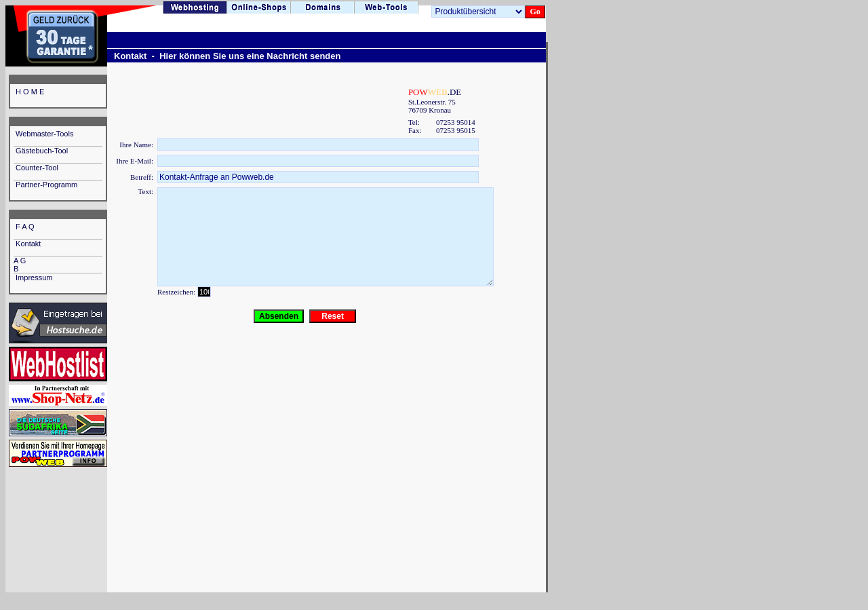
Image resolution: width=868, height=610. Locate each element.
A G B (51, 265)
